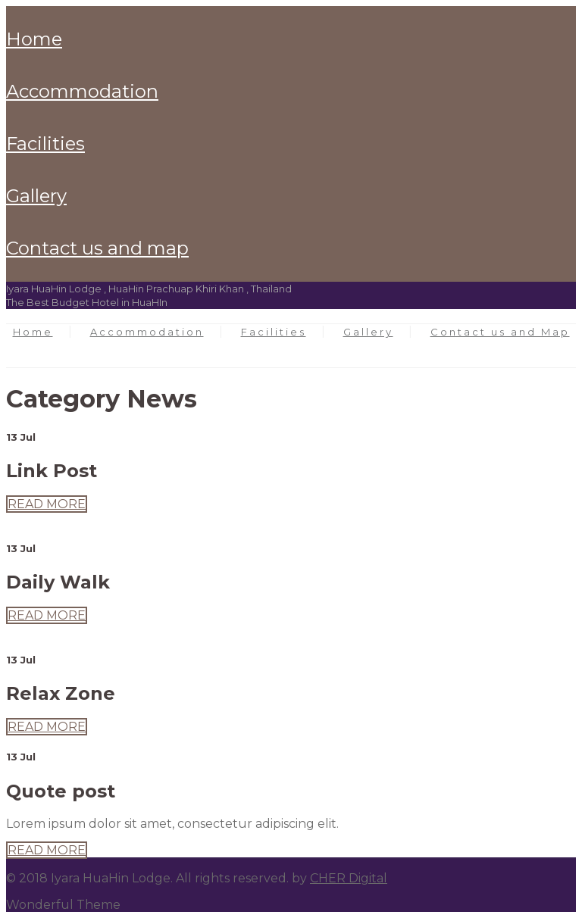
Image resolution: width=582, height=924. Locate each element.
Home (34, 39)
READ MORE (47, 504)
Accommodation (82, 91)
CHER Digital (349, 878)
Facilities (45, 144)
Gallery (36, 196)
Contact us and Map (97, 248)
